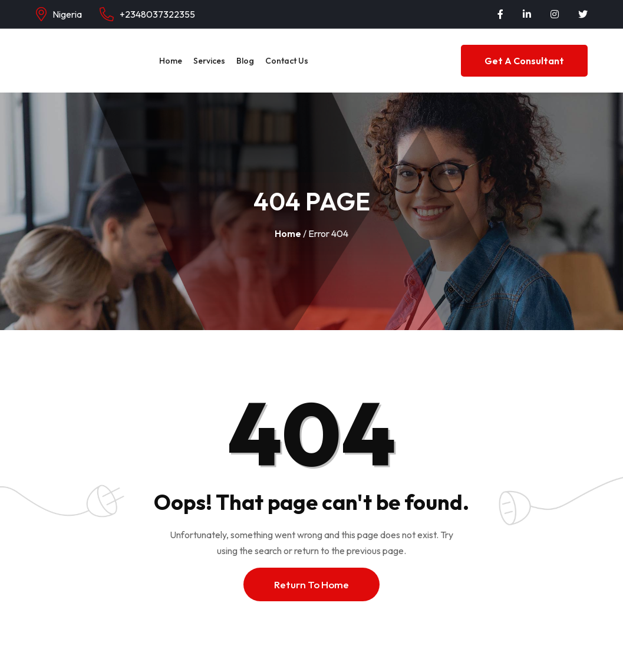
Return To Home (311, 584)
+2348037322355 (157, 14)
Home (171, 61)
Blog (245, 61)
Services (209, 61)
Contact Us (287, 61)
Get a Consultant (524, 61)
